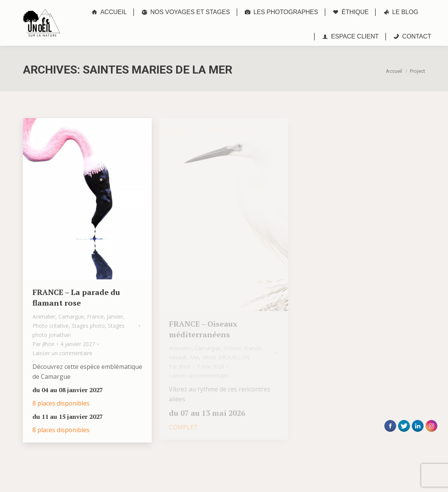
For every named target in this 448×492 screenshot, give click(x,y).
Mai (194, 357)
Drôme (232, 348)
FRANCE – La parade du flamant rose (76, 297)
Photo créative (51, 326)
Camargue (71, 317)
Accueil (394, 71)
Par (43, 344)
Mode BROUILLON (226, 357)
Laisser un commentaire (62, 353)
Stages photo (88, 326)
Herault (178, 357)
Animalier (44, 317)
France (95, 317)
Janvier (115, 317)
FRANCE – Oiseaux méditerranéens (203, 329)
